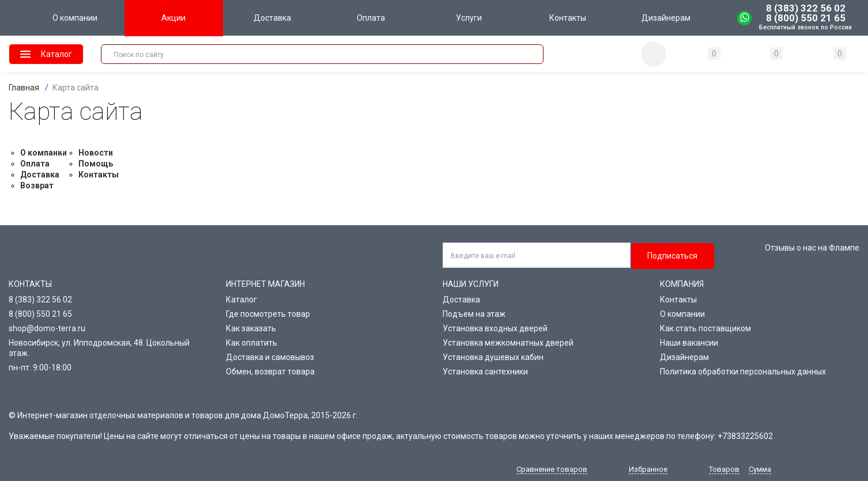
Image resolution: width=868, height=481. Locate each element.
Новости (96, 153)
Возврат (37, 185)
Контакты (99, 175)
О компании (44, 153)
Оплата (35, 164)
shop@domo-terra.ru (47, 328)
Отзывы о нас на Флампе (812, 248)
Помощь (96, 164)
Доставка (40, 175)
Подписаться (672, 256)
